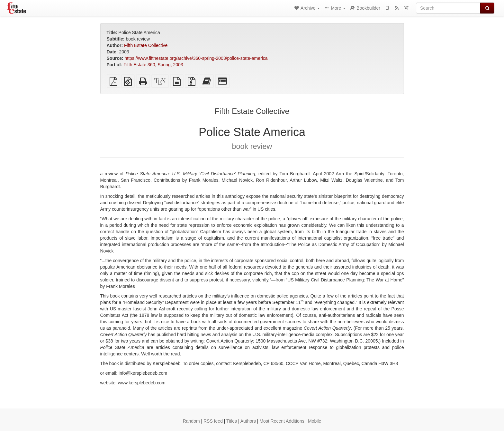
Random (191, 421)
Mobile (315, 421)
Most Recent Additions (282, 421)
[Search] (448, 8)
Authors (248, 421)
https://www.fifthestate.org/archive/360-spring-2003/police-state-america (196, 58)
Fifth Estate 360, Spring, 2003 (153, 65)
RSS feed (213, 421)
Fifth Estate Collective (146, 45)
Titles (232, 421)
